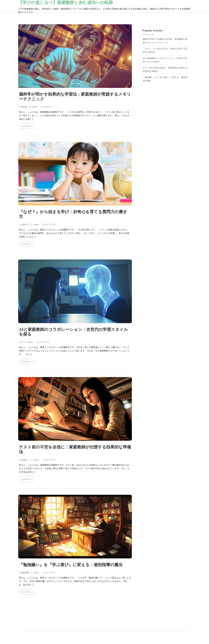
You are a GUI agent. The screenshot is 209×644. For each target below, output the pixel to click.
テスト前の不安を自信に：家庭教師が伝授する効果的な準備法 (75, 449)
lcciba (34, 107)
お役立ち (25, 225)
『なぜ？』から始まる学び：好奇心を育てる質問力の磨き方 (73, 214)
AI (22, 342)
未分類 (24, 107)
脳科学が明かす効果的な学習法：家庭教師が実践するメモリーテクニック (75, 97)
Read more (26, 126)
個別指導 (25, 572)
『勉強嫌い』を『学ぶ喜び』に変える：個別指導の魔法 (71, 565)
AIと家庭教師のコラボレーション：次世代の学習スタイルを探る (73, 332)
